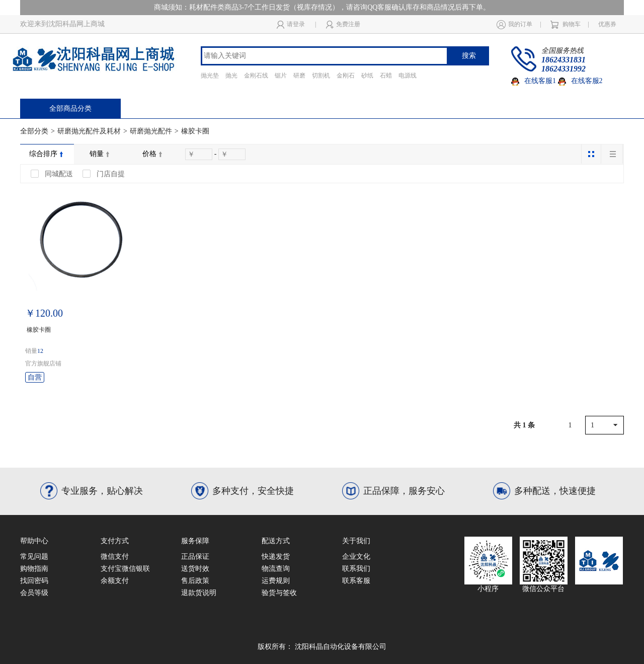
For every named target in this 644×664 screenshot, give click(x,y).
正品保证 (195, 557)
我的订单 (514, 24)
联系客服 (356, 581)
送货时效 (195, 569)
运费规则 (276, 581)
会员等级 (34, 593)
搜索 (469, 56)
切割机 (321, 76)
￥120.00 (44, 313)
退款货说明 (199, 593)
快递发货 (276, 557)
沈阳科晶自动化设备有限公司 (341, 647)
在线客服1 (534, 81)
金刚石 (346, 76)
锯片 (281, 76)
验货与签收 (279, 593)
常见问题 (34, 557)
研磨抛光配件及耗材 (89, 131)
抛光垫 (210, 76)
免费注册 (343, 25)
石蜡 (386, 76)
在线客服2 (580, 81)
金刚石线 (256, 76)
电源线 (408, 76)
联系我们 (356, 569)
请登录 (291, 25)
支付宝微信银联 (125, 569)
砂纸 (367, 76)
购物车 (566, 25)
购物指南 (34, 569)
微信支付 (115, 557)
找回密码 (34, 581)
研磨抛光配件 (151, 131)
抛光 (231, 76)
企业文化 (356, 557)
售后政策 (195, 581)
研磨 (299, 76)
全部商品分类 (70, 108)
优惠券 (607, 24)
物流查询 (276, 569)
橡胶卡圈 (195, 131)
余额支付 (115, 581)
